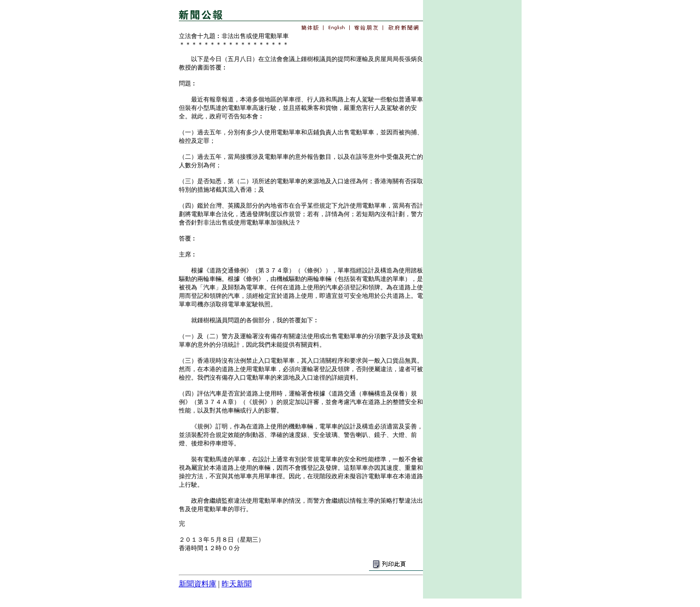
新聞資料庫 (198, 584)
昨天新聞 (237, 584)
